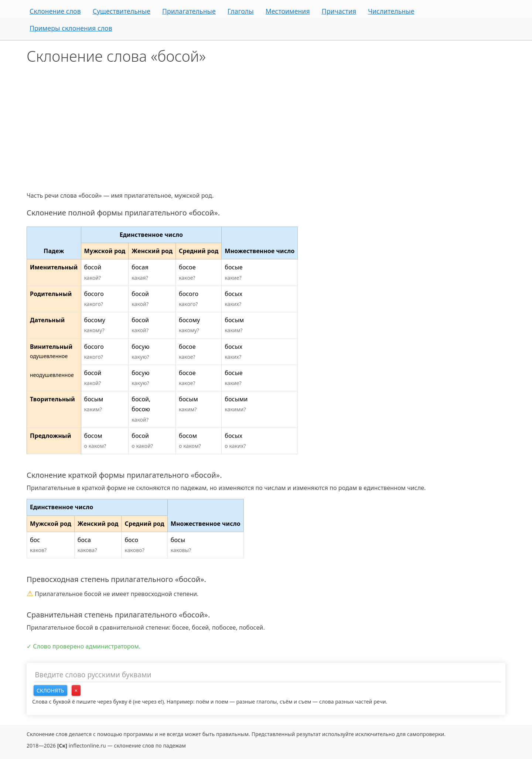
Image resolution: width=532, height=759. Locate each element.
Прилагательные (189, 11)
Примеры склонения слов (71, 28)
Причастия (339, 11)
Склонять (50, 690)
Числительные (391, 11)
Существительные (122, 11)
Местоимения (288, 11)
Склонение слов (55, 11)
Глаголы (241, 11)
